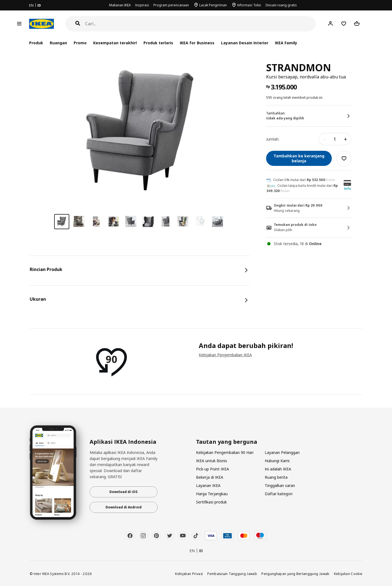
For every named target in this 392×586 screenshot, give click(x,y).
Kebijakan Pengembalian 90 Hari (225, 452)
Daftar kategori (279, 494)
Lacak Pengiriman (213, 5)
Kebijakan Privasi (189, 574)
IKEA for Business (197, 43)
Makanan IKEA (120, 5)
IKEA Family (286, 43)
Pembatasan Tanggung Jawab (232, 574)
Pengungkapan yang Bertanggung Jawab (296, 574)
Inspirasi (142, 5)
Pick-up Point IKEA (212, 469)
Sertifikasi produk (211, 502)
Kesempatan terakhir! (115, 43)
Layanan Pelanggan (282, 452)
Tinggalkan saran (280, 485)
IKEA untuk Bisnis (212, 461)
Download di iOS (123, 492)
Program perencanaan (171, 5)
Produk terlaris (158, 43)
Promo (80, 43)
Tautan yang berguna (227, 442)
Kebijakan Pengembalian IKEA (225, 355)
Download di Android (124, 507)
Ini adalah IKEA (278, 469)
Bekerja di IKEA (210, 477)
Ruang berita (276, 477)
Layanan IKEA (208, 485)
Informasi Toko (249, 5)
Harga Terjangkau (212, 494)
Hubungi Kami (277, 461)
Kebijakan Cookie (348, 574)
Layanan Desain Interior (245, 43)
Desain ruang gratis (281, 5)
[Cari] (201, 24)
